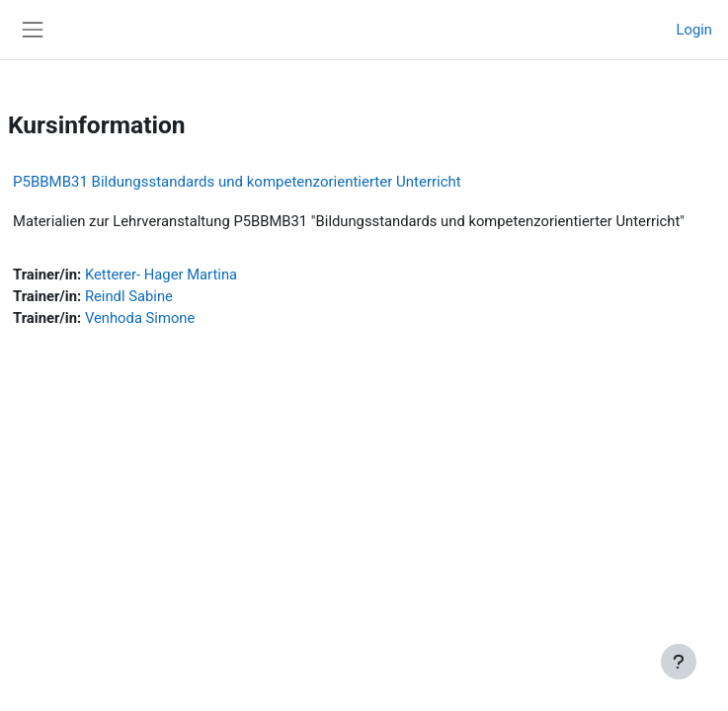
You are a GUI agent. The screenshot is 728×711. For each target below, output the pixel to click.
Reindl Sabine (129, 296)
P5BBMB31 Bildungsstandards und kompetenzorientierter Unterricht (237, 182)
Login (694, 30)
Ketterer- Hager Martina (161, 275)
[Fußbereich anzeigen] (679, 662)
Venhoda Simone (140, 318)
